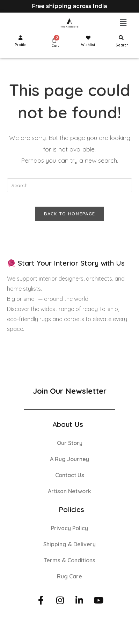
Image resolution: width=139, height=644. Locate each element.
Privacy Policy (69, 528)
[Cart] (54, 40)
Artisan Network (69, 491)
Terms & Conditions (69, 560)
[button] (123, 23)
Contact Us (70, 475)
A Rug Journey (69, 459)
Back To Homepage (70, 214)
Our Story (70, 443)
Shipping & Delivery (69, 544)
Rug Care (69, 576)
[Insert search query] (69, 185)
